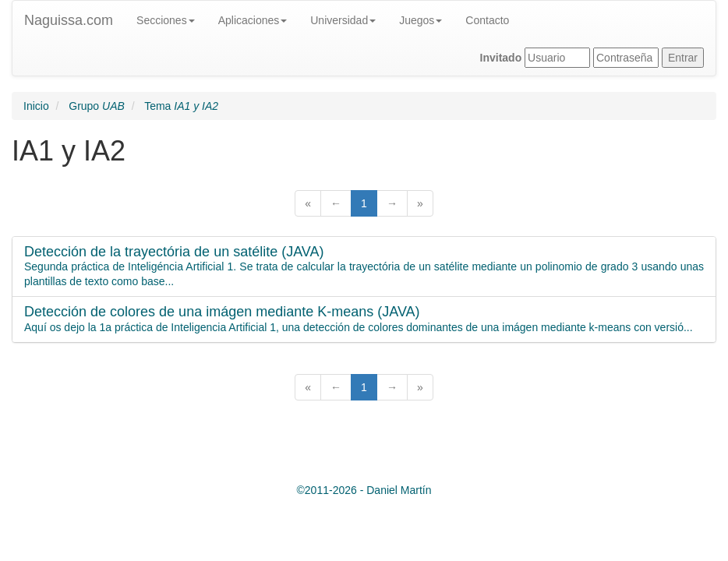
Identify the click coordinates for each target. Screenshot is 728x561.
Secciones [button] (166, 20)
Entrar (683, 58)
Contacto (487, 20)
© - (364, 490)
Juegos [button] (421, 20)
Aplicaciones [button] (253, 20)
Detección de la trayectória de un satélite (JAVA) (174, 252)
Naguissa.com (69, 20)
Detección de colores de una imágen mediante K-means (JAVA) (222, 312)
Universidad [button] (343, 20)
